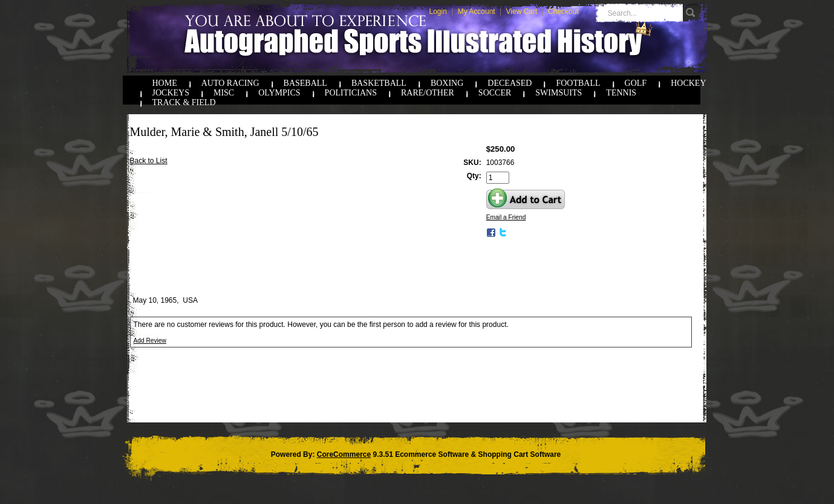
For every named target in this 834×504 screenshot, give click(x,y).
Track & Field (184, 102)
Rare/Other (428, 93)
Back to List (149, 161)
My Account (477, 11)
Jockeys (171, 93)
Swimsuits (559, 93)
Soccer (495, 93)
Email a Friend (506, 217)
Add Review (150, 341)
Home (165, 83)
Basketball (379, 83)
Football (578, 83)
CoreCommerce (344, 454)
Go (692, 13)
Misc (224, 93)
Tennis (621, 93)
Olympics (279, 93)
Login (438, 11)
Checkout (563, 11)
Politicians (351, 93)
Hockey (688, 83)
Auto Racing (230, 83)
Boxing (447, 83)
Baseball (305, 83)
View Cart (522, 11)
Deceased (510, 83)
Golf (636, 83)
